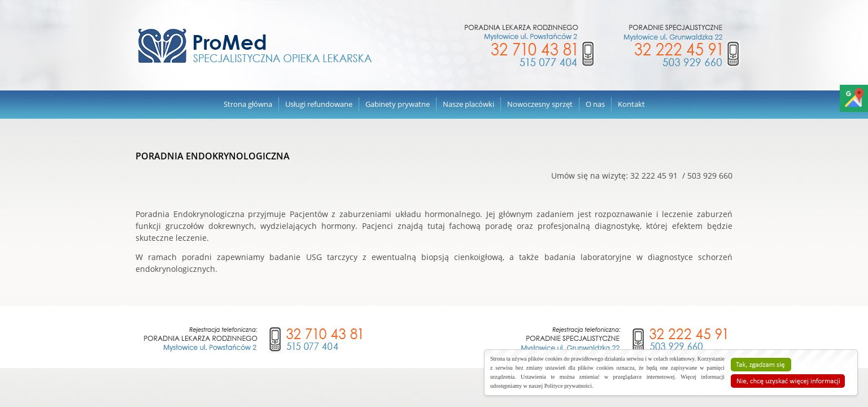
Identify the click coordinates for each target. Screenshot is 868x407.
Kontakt (631, 104)
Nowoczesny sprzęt (540, 104)
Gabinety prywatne (398, 104)
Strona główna (248, 104)
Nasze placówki (468, 104)
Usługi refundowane (319, 104)
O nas (595, 104)
